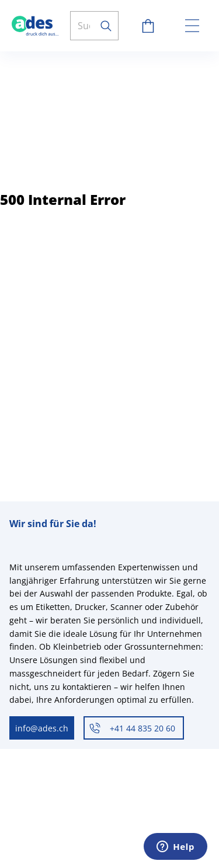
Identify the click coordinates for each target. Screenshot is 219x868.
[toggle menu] (192, 26)
